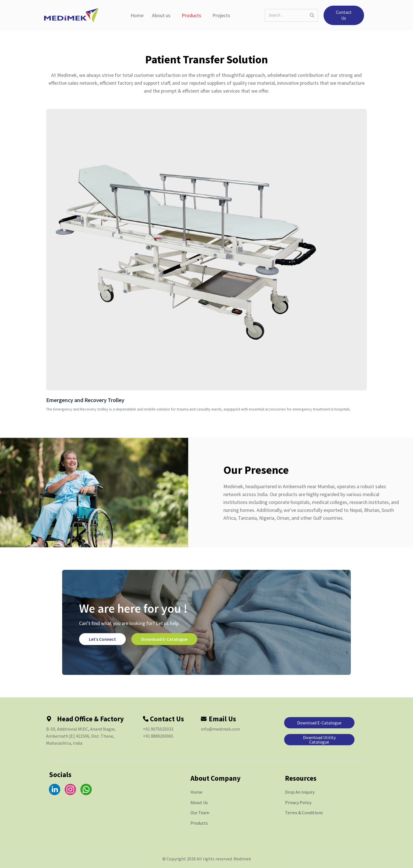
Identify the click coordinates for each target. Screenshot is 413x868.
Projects (221, 15)
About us (161, 15)
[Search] (312, 15)
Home (137, 15)
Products (191, 15)
